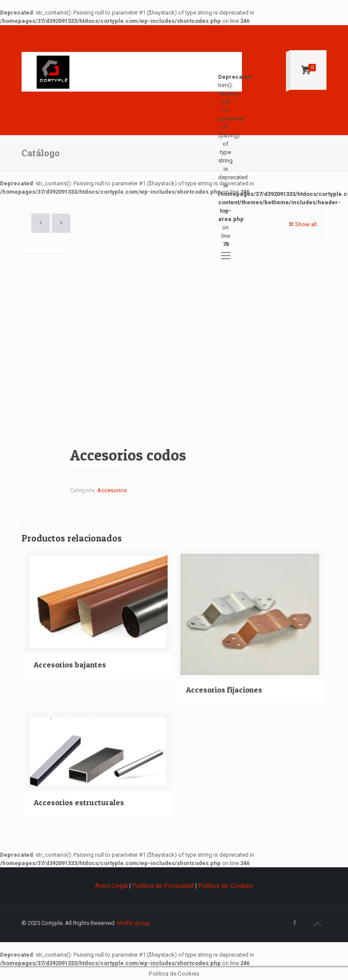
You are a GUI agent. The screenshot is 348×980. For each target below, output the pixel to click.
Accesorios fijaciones (224, 690)
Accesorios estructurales (79, 802)
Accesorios (112, 490)
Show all (302, 224)
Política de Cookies (226, 886)
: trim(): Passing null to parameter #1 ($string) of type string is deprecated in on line (226, 76)
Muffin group (134, 923)
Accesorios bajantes (70, 665)
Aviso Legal (112, 886)
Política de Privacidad (163, 886)
